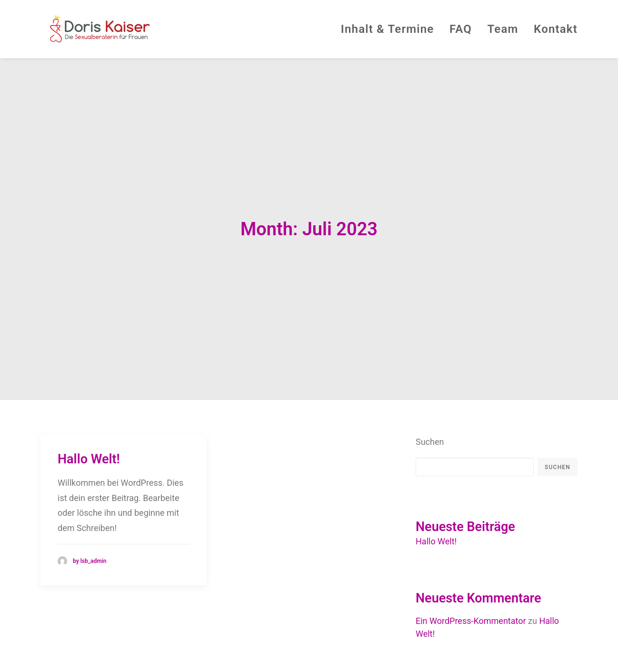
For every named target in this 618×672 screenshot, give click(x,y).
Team (503, 29)
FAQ (461, 29)
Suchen (430, 389)
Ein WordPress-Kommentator (471, 568)
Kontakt (556, 29)
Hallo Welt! (89, 406)
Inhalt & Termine (388, 29)
